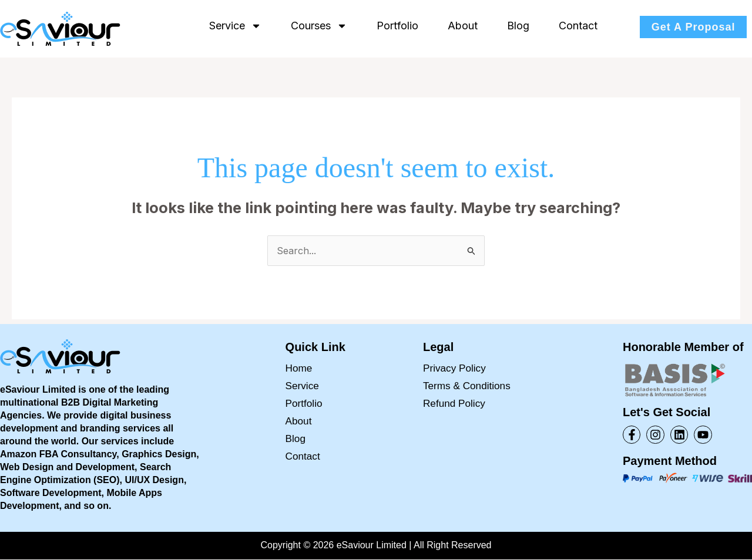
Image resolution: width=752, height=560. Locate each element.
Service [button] (235, 26)
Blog (518, 26)
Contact (578, 26)
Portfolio (397, 26)
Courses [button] (319, 26)
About (463, 26)
